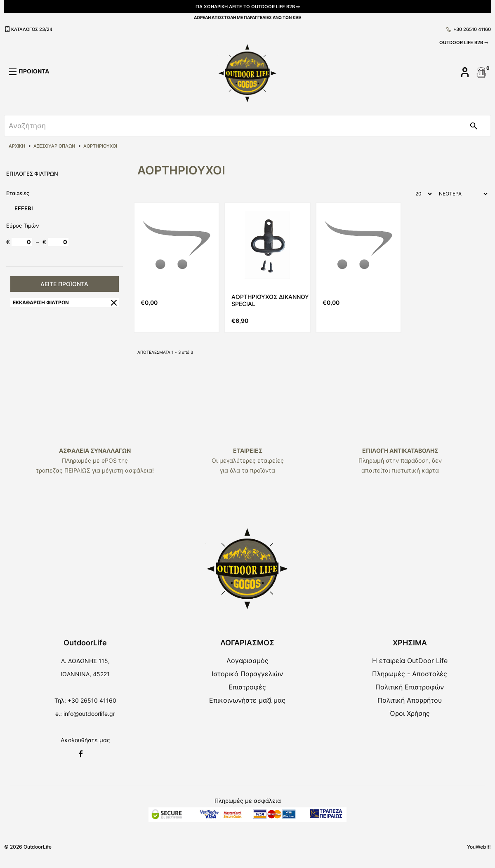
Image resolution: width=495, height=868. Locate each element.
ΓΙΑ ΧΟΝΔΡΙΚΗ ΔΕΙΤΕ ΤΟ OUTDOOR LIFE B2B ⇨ (248, 7)
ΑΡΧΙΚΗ (17, 146)
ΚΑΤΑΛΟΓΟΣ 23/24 (28, 29)
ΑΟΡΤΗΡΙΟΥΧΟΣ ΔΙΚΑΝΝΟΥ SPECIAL (270, 300)
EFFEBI (24, 208)
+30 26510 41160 (469, 29)
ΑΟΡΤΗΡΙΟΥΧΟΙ (100, 146)
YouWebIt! (479, 847)
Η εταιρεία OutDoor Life (410, 661)
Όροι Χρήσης (410, 713)
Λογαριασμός (247, 661)
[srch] (231, 126)
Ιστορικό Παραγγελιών (247, 674)
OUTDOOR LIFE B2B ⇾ (464, 42)
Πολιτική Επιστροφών (410, 687)
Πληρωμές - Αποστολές (410, 674)
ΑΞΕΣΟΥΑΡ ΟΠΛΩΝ (54, 146)
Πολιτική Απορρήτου (410, 700)
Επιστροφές (247, 687)
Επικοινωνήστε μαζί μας (247, 700)
